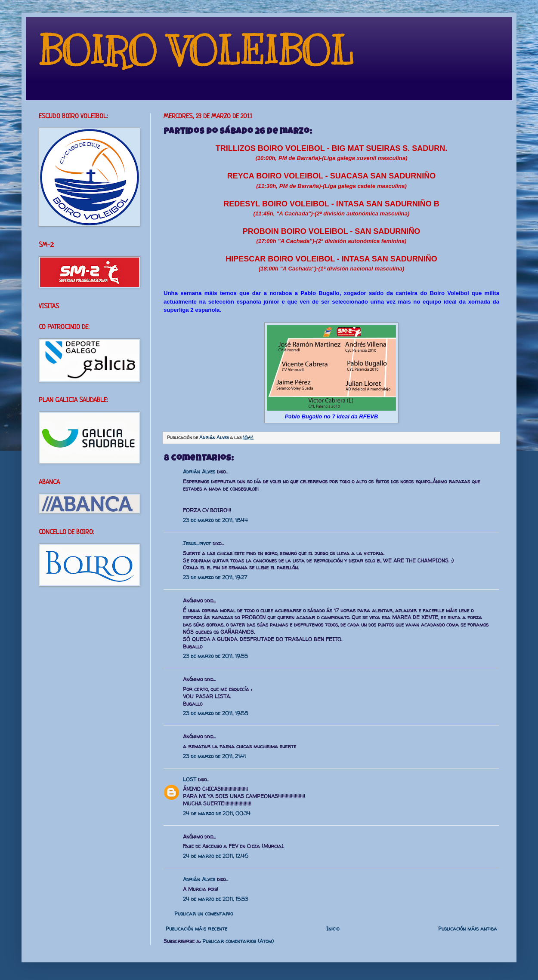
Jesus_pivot (197, 543)
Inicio (333, 929)
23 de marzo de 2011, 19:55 (215, 656)
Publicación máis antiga (468, 929)
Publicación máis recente (196, 929)
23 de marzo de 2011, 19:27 (215, 577)
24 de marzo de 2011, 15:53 (215, 899)
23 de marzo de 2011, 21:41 (214, 756)
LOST (190, 779)
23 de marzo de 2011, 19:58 (215, 713)
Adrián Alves (215, 437)
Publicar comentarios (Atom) (238, 941)
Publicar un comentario (204, 914)
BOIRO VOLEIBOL (196, 51)
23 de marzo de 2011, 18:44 (215, 520)
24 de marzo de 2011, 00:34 (217, 813)
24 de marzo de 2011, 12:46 (216, 856)
